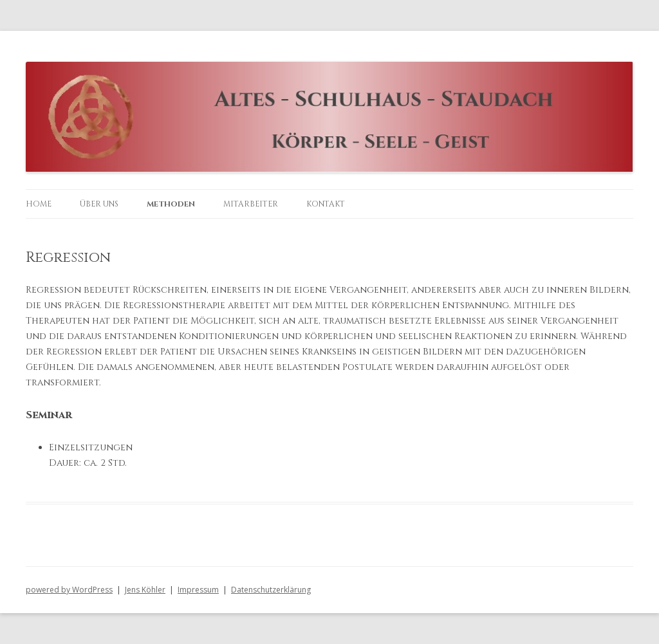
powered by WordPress (69, 590)
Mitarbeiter (251, 204)
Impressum (198, 590)
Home (39, 204)
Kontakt (326, 204)
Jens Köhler (145, 590)
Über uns (99, 204)
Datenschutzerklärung (271, 590)
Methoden (171, 204)
